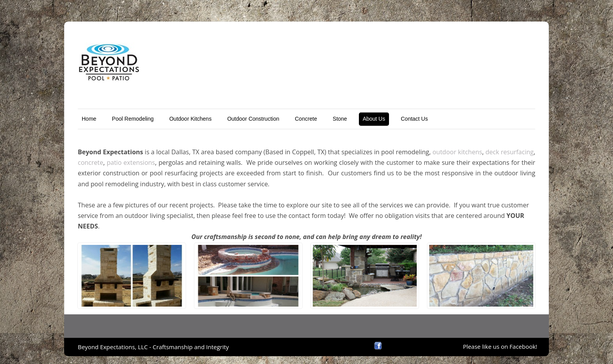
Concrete (306, 119)
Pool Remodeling (133, 119)
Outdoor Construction (253, 119)
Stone (340, 119)
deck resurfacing (510, 152)
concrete (91, 162)
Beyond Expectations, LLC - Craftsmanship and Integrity (153, 347)
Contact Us (414, 119)
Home (89, 119)
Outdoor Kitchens (190, 119)
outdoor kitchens (457, 152)
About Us (374, 119)
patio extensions (131, 162)
